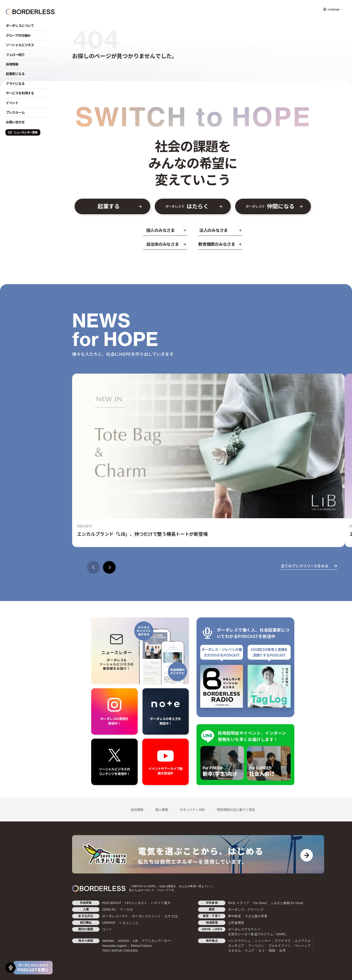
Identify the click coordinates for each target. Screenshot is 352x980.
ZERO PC (109, 910)
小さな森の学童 (256, 916)
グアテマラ (283, 941)
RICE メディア (239, 903)
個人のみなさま (160, 230)
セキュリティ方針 (192, 810)
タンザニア (236, 946)
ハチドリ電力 (161, 903)
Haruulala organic (115, 946)
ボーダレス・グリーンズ (246, 910)
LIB (135, 941)
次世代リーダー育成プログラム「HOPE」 (258, 934)
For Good (260, 903)
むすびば (171, 916)
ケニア (250, 951)
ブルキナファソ (279, 946)
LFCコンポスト (136, 903)
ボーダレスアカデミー (244, 929)
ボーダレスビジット (146, 916)
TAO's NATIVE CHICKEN (120, 951)
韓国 (272, 951)
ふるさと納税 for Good (287, 903)
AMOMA (108, 941)
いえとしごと (129, 923)
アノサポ (126, 910)
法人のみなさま (214, 230)
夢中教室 (235, 916)
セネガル (235, 951)
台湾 (282, 951)
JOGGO (123, 941)
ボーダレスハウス (115, 916)
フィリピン (256, 946)
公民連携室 (236, 923)
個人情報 (162, 810)
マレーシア (303, 946)
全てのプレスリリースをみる (305, 566)
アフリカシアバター (156, 941)
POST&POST (112, 903)
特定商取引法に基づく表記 (236, 810)
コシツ (107, 929)
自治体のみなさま (163, 244)
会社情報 (137, 810)
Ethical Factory (141, 946)
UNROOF (109, 923)
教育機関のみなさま (217, 244)
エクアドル (303, 941)
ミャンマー (263, 941)
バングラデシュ (239, 941)
